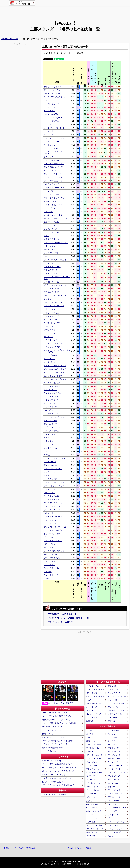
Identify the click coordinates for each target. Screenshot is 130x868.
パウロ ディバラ (50, 320)
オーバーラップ (114, 718)
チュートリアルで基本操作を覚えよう (57, 764)
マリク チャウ (50, 565)
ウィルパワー (92, 776)
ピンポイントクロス (94, 783)
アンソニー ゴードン (52, 510)
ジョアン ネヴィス (51, 547)
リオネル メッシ (50, 145)
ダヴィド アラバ (50, 330)
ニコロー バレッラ (51, 438)
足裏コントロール (93, 744)
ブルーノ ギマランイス (53, 517)
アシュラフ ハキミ (51, 414)
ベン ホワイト (50, 410)
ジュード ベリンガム (52, 94)
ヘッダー (90, 752)
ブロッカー (112, 818)
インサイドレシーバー (117, 696)
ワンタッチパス (114, 776)
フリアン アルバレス (52, 386)
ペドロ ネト (49, 513)
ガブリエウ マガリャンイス (55, 285)
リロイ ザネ (49, 191)
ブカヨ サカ (49, 157)
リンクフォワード (93, 693)
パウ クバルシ (50, 544)
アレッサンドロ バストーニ (55, 527)
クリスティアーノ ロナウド (55, 343)
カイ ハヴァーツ (50, 407)
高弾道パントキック (94, 801)
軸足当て (112, 741)
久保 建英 (48, 572)
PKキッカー (113, 804)
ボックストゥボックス (117, 703)
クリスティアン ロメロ (53, 534)
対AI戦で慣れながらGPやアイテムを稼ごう (59, 768)
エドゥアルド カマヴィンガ (55, 379)
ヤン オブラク (50, 208)
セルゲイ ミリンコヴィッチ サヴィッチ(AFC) (57, 351)
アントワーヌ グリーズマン (55, 138)
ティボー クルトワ (51, 131)
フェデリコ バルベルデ (53, 167)
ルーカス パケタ (50, 421)
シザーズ (90, 730)
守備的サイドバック (116, 714)
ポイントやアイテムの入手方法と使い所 (58, 771)
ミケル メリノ (50, 299)
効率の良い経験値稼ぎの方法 (54, 748)
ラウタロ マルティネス (53, 177)
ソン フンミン (50, 135)
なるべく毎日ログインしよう (54, 775)
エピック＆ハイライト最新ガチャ (60, 695)
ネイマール (48, 212)
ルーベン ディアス (51, 121)
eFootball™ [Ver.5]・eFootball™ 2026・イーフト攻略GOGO (65, 864)
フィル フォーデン (51, 263)
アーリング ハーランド (53, 90)
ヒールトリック (114, 769)
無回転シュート (114, 759)
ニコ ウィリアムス (51, 222)
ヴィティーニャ (50, 462)
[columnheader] (57, 73)
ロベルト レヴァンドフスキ (55, 215)
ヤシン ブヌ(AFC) (51, 355)
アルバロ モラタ (50, 326)
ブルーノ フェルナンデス (54, 306)
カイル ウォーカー (51, 448)
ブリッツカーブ (114, 755)
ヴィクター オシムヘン (53, 383)
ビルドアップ (92, 718)
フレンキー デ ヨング (53, 174)
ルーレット (112, 734)
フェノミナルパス (115, 794)
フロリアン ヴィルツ (52, 232)
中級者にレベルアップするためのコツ (57, 778)
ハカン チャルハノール (53, 302)
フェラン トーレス (51, 520)
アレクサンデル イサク (53, 396)
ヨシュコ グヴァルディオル (55, 372)
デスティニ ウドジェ (52, 558)
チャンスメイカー (115, 693)
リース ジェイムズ (51, 496)
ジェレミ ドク (50, 493)
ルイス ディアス (50, 249)
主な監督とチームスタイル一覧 (62, 614)
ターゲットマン (114, 689)
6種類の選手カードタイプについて (56, 720)
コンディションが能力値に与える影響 (57, 741)
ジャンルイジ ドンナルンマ (55, 296)
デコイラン (112, 686)
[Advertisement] (65, 12)
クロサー (90, 700)
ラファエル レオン (51, 253)
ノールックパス (93, 790)
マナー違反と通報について (53, 751)
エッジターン (113, 737)
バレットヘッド (114, 752)
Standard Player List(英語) (80, 848)
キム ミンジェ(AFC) (52, 347)
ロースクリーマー (115, 766)
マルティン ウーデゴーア (54, 188)
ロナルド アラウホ (51, 239)
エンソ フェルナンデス (53, 376)
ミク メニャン (50, 309)
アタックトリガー (115, 832)
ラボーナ (112, 787)
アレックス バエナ (51, 465)
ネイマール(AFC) (51, 114)
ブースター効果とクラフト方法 (55, 713)
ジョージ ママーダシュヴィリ (56, 218)
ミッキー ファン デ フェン (55, 458)
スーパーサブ (92, 836)
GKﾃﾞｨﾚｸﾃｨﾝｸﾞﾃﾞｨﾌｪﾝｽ (117, 808)
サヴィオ (48, 455)
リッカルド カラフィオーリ (55, 366)
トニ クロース (50, 333)
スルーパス (91, 780)
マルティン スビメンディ (54, 482)
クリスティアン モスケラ (54, 551)
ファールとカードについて (53, 730)
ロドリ (47, 100)
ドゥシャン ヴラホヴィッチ (55, 530)
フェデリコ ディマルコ (53, 541)
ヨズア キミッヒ (50, 170)
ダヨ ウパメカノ (50, 390)
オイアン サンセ (50, 472)
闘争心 (111, 836)
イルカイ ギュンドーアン (54, 205)
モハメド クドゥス (51, 568)
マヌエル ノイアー (51, 142)
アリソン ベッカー (51, 194)
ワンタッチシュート (94, 773)
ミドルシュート (93, 766)
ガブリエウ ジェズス (52, 427)
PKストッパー (92, 808)
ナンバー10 (113, 700)
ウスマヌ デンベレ (51, 289)
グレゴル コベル (50, 225)
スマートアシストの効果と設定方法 (56, 716)
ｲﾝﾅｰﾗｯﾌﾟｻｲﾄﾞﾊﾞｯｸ (93, 714)
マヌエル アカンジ (51, 292)
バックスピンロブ (115, 780)
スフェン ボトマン (51, 499)
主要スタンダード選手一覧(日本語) (20, 848)
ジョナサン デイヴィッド (54, 503)
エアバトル (91, 822)
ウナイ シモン (50, 434)
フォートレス (113, 825)
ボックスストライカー (95, 689)
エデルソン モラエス (52, 323)
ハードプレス (92, 707)
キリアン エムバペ (51, 104)
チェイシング (113, 815)
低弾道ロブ (91, 797)
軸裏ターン (91, 741)
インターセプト (93, 818)
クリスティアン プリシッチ (55, 417)
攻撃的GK (90, 721)
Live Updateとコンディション (54, 737)
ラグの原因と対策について (53, 727)
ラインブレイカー (93, 686)
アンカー (90, 711)
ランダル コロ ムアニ (53, 393)
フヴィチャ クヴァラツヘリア (56, 243)
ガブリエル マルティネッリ (55, 369)
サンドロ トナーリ (51, 575)
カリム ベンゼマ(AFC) (53, 117)
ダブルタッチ (113, 730)
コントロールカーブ (94, 755)
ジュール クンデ (50, 424)
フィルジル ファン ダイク (54, 128)
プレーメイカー (114, 707)
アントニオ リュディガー (54, 181)
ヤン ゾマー (49, 337)
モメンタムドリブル (116, 744)
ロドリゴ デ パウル (52, 313)
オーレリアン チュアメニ (54, 164)
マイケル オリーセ (51, 489)
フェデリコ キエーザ (52, 267)
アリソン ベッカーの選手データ (62, 622)
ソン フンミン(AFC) (52, 148)
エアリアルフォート (116, 829)
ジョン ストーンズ (51, 316)
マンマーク (91, 815)
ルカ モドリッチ (50, 340)
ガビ (46, 451)
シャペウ (90, 737)
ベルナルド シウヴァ (52, 184)
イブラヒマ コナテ (51, 400)
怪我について (48, 734)
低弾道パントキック (116, 797)
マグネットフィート (116, 748)
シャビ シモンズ (50, 561)
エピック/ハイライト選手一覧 (54, 795)
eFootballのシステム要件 (52, 761)
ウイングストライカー (95, 696)
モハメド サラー (50, 107)
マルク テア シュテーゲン (54, 198)
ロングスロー (113, 801)
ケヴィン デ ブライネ (53, 87)
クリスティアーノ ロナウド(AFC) (55, 152)
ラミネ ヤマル (50, 359)
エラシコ (90, 734)
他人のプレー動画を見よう (53, 782)
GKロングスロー (93, 804)
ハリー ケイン (50, 111)
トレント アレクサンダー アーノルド (57, 278)
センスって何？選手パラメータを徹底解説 (59, 723)
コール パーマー (50, 362)
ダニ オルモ (49, 537)
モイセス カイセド (51, 554)
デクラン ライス (50, 124)
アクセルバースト (93, 748)
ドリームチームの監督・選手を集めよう (58, 785)
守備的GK (112, 721)
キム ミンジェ (50, 246)
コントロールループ (94, 759)
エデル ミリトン (50, 273)
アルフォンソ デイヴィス (54, 486)
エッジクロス (113, 783)
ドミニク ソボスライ (52, 479)
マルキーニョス (50, 201)
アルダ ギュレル (50, 578)
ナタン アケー (50, 441)
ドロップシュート (93, 762)
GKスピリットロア (94, 811)
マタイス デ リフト (52, 270)
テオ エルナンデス (51, 282)
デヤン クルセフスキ (52, 506)
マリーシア (112, 811)
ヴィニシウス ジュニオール (55, 97)
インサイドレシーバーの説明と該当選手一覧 (68, 618)
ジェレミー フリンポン (53, 469)
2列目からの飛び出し (95, 703)
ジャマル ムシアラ (51, 229)
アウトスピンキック (94, 787)
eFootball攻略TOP (9, 39)
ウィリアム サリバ (51, 160)
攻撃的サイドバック (116, 711)
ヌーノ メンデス (50, 475)
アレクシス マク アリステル (55, 260)
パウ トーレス (50, 403)
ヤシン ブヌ (49, 444)
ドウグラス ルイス (51, 523)
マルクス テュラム (51, 431)
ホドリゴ (48, 256)
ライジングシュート (116, 762)
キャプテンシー (93, 832)
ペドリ (47, 236)
